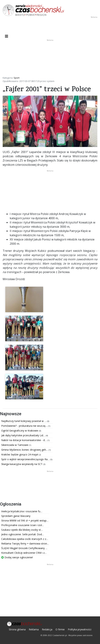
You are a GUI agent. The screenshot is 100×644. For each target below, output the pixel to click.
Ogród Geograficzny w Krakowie (20, 431)
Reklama (34, 629)
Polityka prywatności (80, 629)
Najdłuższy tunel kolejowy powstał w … (24, 421)
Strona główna (17, 629)
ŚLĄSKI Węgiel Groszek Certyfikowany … (24, 548)
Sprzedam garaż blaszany (16, 516)
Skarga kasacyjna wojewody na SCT (22, 464)
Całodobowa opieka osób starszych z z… (25, 539)
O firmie (60, 629)
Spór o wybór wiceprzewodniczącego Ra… (26, 459)
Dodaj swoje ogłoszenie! (17, 557)
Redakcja (47, 629)
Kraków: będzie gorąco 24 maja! (20, 454)
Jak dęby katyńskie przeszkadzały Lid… (23, 435)
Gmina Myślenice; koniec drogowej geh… (25, 450)
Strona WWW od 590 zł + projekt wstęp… (25, 520)
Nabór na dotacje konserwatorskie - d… (24, 440)
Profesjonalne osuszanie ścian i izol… (23, 525)
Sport (17, 78)
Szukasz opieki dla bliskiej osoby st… (22, 530)
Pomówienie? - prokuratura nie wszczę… (25, 426)
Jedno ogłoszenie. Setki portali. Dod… (23, 534)
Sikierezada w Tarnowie (15, 445)
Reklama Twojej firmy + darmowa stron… (25, 544)
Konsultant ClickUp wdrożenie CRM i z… (24, 553)
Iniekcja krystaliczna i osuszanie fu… (22, 511)
